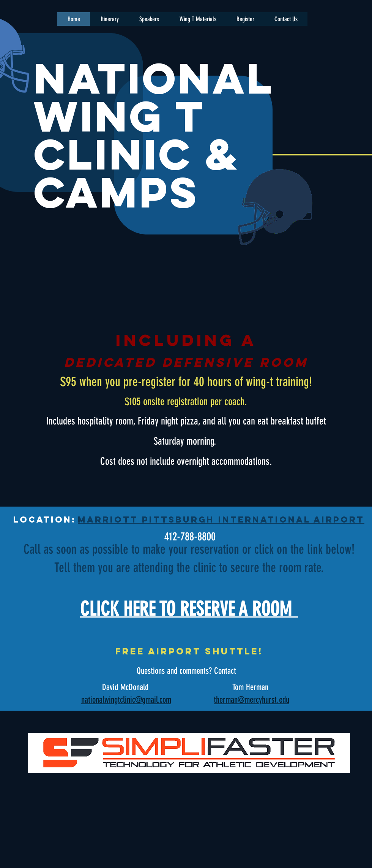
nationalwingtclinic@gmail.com (126, 700)
